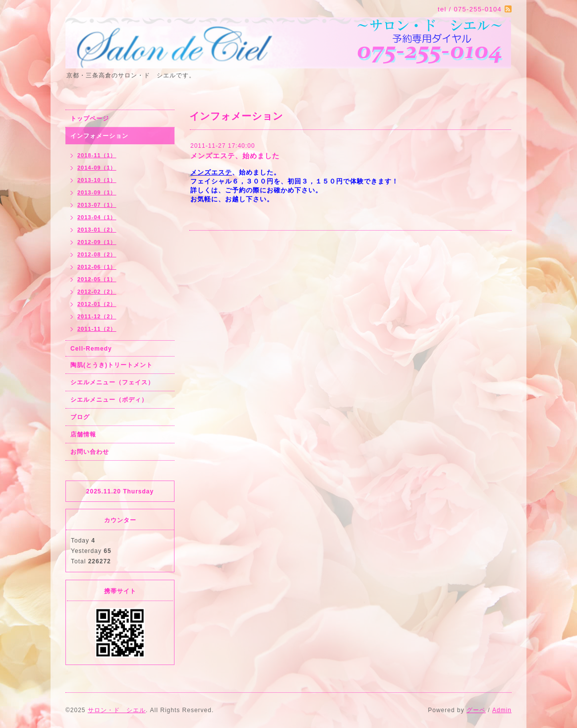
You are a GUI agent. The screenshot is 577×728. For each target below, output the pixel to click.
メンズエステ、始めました (235, 156)
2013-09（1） (97, 192)
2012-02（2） (97, 292)
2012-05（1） (97, 279)
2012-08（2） (97, 254)
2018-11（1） (97, 155)
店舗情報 (83, 434)
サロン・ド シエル (117, 710)
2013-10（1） (97, 180)
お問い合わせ (90, 452)
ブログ (80, 417)
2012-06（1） (97, 267)
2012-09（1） (97, 242)
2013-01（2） (97, 230)
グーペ (476, 710)
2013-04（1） (97, 217)
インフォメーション (99, 136)
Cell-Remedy (91, 349)
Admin (502, 710)
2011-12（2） (97, 316)
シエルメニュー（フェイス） (112, 382)
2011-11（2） (97, 329)
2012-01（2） (97, 304)
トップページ (90, 119)
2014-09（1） (97, 168)
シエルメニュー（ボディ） (109, 400)
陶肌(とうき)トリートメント (112, 365)
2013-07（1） (97, 205)
